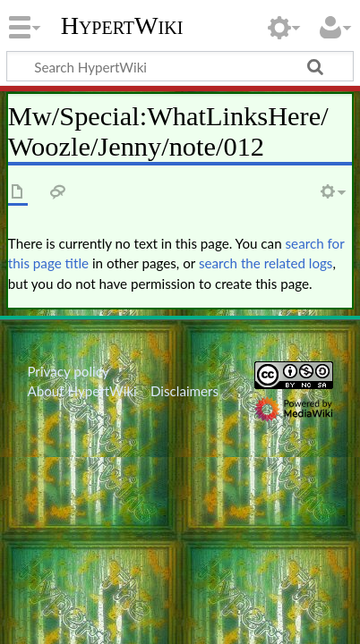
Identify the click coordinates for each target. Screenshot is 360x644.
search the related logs (266, 263)
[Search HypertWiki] (180, 66)
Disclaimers (184, 391)
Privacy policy (68, 371)
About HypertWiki (81, 391)
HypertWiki (122, 26)
